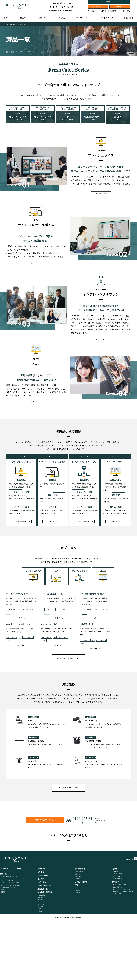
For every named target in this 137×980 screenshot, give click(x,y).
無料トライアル (98, 7)
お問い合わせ (79, 872)
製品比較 (40, 900)
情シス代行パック (118, 887)
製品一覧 (24, 18)
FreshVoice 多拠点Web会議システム (10, 877)
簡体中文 (78, 891)
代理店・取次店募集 (109, 11)
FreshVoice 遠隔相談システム (8, 888)
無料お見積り (79, 877)
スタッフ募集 (117, 877)
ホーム (6, 18)
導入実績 (62, 18)
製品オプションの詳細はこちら (68, 658)
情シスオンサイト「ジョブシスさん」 (123, 890)
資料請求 (120, 7)
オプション (4, 890)
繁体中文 (78, 893)
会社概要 (91, 11)
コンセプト (42, 873)
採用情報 (127, 11)
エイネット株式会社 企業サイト (122, 885)
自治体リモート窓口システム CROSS (10, 886)
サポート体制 (82, 18)
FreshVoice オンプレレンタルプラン (10, 883)
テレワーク (41, 902)
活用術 (40, 909)
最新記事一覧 (43, 889)
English (109, 2)
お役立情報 (129, 18)
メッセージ (42, 869)
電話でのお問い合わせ (39, 820)
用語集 (40, 912)
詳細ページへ (101, 193)
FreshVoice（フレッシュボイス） (16, 24)
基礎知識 (40, 898)
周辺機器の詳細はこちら (68, 788)
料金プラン (43, 18)
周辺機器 (3, 892)
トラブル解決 (42, 905)
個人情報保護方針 (118, 879)
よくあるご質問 (81, 882)
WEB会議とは (42, 896)
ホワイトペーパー (106, 18)
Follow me (131, 859)
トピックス (42, 883)
